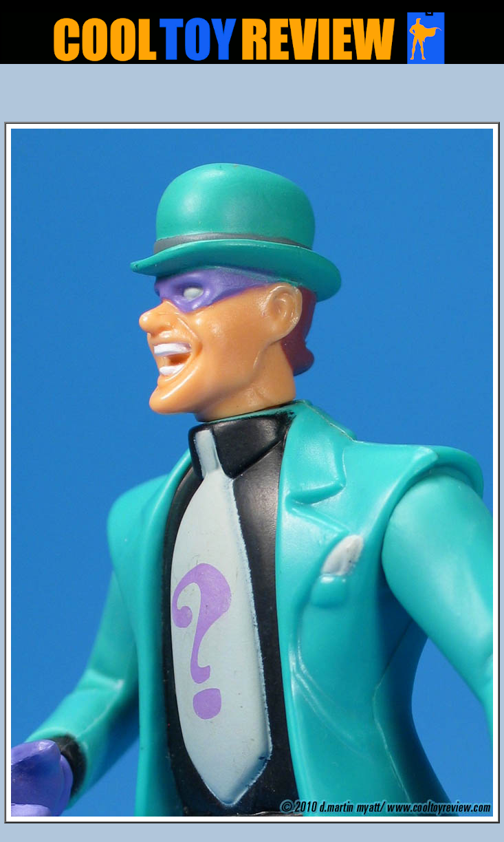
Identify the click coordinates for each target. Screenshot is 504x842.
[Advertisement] (252, 97)
